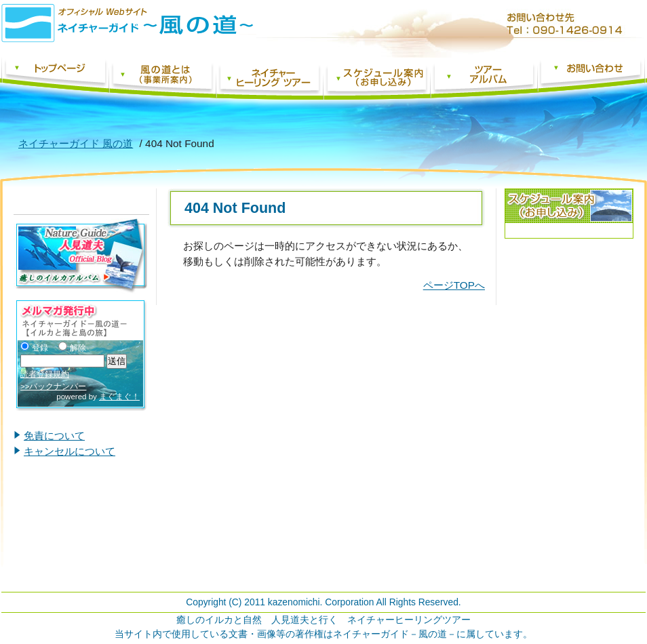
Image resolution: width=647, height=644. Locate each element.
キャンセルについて (70, 451)
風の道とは (162, 78)
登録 (34, 348)
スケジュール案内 (376, 78)
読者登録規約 (45, 374)
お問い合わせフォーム (591, 78)
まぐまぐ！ (119, 397)
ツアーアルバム (484, 78)
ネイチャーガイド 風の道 (55, 78)
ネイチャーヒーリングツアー (269, 78)
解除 (72, 348)
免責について (54, 436)
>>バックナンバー (53, 386)
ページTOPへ (454, 285)
